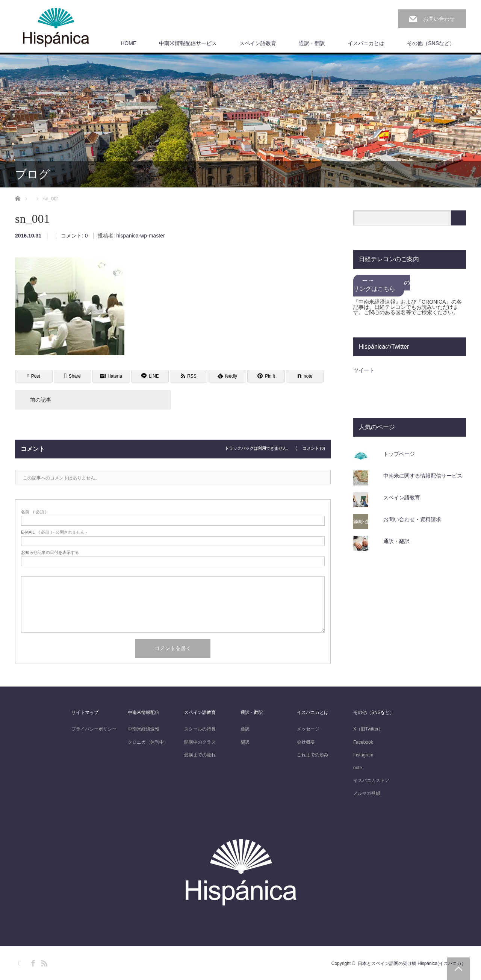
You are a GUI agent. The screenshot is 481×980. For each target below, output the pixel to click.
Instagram (363, 755)
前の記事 (41, 400)
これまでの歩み (313, 755)
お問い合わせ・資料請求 (412, 519)
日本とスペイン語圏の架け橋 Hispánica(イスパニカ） (412, 963)
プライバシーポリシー (94, 729)
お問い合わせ (439, 19)
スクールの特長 (200, 729)
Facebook (363, 742)
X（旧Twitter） (368, 729)
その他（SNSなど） (431, 43)
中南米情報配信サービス (188, 43)
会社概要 (306, 742)
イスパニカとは (366, 43)
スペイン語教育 (258, 43)
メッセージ (308, 729)
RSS (43, 962)
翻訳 (245, 742)
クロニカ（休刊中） (148, 742)
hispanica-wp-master (140, 236)
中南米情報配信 (144, 712)
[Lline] (150, 376)
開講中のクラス (200, 742)
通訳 (245, 729)
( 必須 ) (34, 512)
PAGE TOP (458, 969)
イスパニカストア (371, 780)
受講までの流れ (200, 755)
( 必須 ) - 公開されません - (54, 532)
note (358, 768)
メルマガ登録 (367, 793)
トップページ (399, 454)
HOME (129, 43)
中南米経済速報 (144, 729)
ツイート (364, 370)
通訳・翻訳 (312, 43)
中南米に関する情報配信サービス (423, 476)
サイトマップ (85, 712)
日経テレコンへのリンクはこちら (382, 286)
